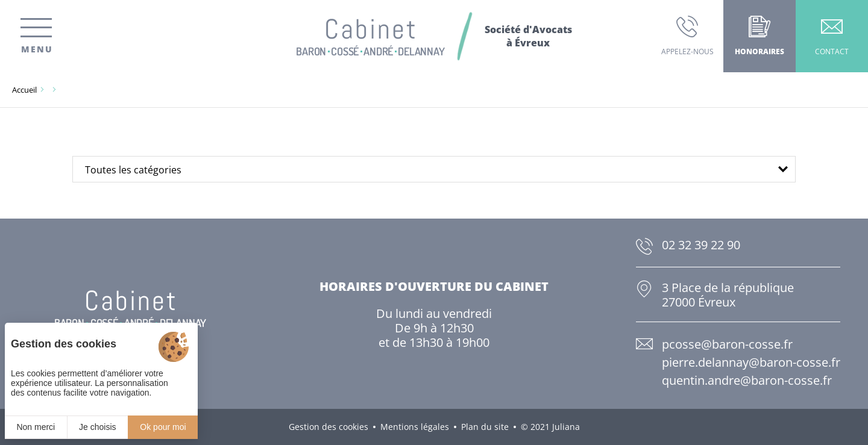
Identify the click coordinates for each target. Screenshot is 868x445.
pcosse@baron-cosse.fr (727, 344)
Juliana (566, 427)
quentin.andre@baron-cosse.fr (747, 380)
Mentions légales (415, 427)
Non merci (36, 427)
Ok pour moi (163, 427)
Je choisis (97, 427)
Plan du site (485, 427)
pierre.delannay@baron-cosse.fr (751, 362)
